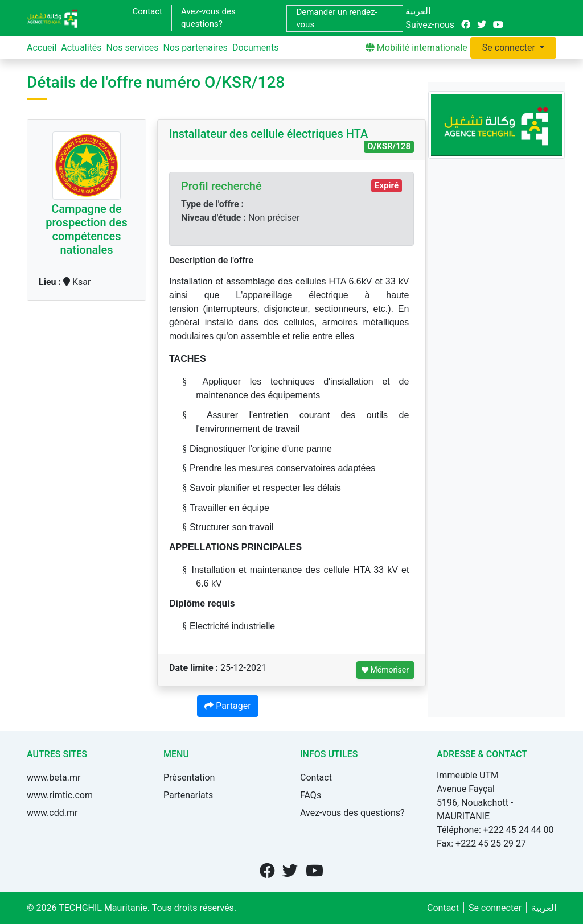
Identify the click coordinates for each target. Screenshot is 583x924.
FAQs (311, 795)
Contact (147, 11)
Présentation (189, 777)
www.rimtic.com (60, 795)
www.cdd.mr (52, 813)
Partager (227, 706)
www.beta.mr (54, 777)
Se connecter (510, 48)
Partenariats (188, 795)
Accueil (42, 48)
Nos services (133, 48)
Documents (256, 48)
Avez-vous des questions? (208, 18)
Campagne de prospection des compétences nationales (87, 229)
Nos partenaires (195, 48)
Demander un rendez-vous (336, 18)
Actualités (81, 48)
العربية (418, 11)
